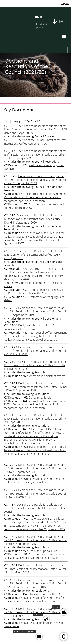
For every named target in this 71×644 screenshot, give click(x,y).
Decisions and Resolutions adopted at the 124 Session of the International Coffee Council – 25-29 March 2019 (35, 351)
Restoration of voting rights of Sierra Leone (34, 624)
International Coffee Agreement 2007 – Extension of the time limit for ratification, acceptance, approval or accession (35, 197)
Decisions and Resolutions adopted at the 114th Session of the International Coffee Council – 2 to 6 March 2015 (35, 612)
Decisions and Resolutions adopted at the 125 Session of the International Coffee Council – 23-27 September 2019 (35, 311)
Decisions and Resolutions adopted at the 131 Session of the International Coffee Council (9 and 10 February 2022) (35, 155)
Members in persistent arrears (47, 376)
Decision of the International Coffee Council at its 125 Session (32, 327)
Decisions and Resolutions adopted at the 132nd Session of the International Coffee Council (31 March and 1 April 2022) (35, 130)
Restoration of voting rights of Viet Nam (34, 167)
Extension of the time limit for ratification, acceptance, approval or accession (34, 481)
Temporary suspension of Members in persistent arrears (33, 284)
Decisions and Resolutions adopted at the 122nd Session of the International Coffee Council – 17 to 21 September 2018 (35, 387)
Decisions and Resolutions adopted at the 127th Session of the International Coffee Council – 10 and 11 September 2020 (35, 219)
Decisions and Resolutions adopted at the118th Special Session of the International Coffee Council (35, 508)
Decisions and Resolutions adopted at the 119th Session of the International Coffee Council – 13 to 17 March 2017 (35, 494)
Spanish (39, 27)
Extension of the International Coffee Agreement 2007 (34, 206)
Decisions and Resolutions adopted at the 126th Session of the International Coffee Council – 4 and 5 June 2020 (35, 255)
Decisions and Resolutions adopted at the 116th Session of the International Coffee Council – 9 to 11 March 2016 (35, 569)
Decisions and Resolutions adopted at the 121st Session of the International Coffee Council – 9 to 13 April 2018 (35, 419)
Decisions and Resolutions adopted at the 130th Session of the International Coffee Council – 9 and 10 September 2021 (35, 180)
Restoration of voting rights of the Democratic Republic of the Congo (34, 292)
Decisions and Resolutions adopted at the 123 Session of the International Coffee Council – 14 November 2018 (35, 365)
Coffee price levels (40, 397)
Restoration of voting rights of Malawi (34, 299)
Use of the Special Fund (43, 551)
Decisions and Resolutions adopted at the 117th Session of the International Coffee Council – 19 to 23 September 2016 (35, 540)
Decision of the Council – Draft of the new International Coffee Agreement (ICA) (35, 142)
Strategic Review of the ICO (45, 594)
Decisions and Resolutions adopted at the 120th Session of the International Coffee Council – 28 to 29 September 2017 (35, 468)
